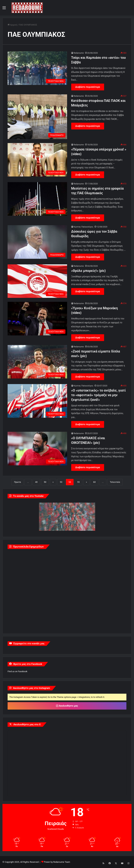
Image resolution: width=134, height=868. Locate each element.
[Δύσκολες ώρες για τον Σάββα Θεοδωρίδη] (37, 242)
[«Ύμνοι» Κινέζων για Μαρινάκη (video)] (37, 319)
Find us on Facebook (17, 671)
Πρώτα (17, 482)
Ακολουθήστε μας (67, 706)
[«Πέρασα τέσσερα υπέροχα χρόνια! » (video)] (37, 160)
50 (45, 482)
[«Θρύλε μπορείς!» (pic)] (37, 281)
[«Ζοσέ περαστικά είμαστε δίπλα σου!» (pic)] (37, 362)
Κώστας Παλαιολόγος (84, 227)
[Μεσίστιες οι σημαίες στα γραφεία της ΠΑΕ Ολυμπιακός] (37, 199)
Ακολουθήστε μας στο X (27, 724)
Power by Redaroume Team (57, 862)
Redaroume (79, 53)
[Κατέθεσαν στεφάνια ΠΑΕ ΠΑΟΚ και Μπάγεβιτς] (37, 117)
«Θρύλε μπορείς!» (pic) (88, 271)
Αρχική (12, 25)
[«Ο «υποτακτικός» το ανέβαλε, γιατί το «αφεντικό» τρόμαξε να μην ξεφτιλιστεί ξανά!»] (37, 401)
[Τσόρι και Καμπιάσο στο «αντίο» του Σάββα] (37, 68)
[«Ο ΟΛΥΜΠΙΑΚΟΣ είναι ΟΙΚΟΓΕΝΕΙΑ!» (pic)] (37, 449)
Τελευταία (115, 482)
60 (94, 482)
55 (78, 482)
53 (61, 482)
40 (36, 482)
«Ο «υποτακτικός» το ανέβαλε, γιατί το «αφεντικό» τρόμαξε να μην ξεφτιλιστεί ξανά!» (99, 395)
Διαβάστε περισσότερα (88, 87)
